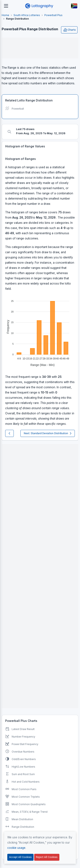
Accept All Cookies (20, 857)
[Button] (74, 6)
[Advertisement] (40, 48)
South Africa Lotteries (27, 15)
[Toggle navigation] (6, 6)
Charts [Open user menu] (69, 30)
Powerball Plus (53, 15)
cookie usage (16, 848)
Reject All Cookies (47, 857)
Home (5, 15)
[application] (40, 331)
